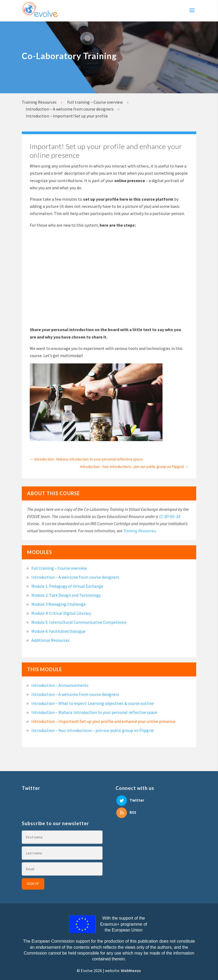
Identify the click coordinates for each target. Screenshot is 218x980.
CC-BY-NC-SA (170, 516)
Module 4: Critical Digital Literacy (61, 613)
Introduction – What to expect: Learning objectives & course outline (93, 703)
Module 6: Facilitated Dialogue (58, 631)
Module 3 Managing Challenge (59, 604)
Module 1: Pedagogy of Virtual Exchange (67, 586)
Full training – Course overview (59, 568)
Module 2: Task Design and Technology (66, 595)
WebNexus (131, 970)
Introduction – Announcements (60, 685)
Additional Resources (50, 640)
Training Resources (139, 531)
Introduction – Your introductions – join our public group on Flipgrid (92, 730)
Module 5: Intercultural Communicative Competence (79, 622)
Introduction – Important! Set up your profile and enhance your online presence (103, 721)
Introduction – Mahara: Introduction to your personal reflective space (94, 712)
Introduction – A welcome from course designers (75, 577)
